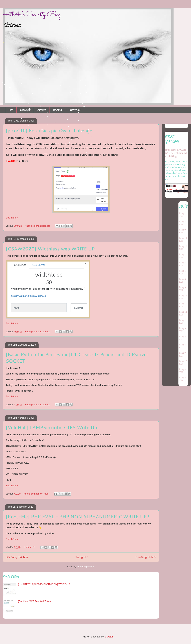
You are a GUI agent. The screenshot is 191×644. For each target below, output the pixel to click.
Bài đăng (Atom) (86, 567)
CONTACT (75, 110)
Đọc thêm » (12, 218)
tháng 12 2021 (183, 362)
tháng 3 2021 (182, 330)
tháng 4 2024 (182, 379)
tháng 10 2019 (183, 239)
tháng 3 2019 (182, 223)
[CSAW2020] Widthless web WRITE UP (50, 249)
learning (25, 110)
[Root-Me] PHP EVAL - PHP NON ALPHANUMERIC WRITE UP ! (78, 517)
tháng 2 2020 (182, 256)
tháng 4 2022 (182, 371)
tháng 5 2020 (182, 264)
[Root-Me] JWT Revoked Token (34, 601)
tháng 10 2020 (183, 297)
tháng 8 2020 (182, 281)
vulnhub (58, 110)
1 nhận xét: (30, 547)
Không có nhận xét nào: (38, 226)
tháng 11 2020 (183, 305)
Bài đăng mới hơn (17, 557)
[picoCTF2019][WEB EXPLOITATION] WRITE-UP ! (45, 584)
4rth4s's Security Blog (32, 15)
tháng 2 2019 (182, 215)
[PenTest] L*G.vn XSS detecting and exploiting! (176, 153)
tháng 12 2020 (183, 313)
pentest (42, 110)
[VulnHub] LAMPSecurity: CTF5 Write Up (51, 427)
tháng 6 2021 (182, 346)
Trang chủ (82, 557)
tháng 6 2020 (182, 272)
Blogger (109, 637)
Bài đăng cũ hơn (146, 557)
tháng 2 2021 (182, 322)
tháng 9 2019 (182, 231)
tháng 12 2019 (183, 248)
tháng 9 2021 (182, 354)
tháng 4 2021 (182, 338)
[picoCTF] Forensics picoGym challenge (49, 130)
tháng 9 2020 (182, 289)
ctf (11, 110)
